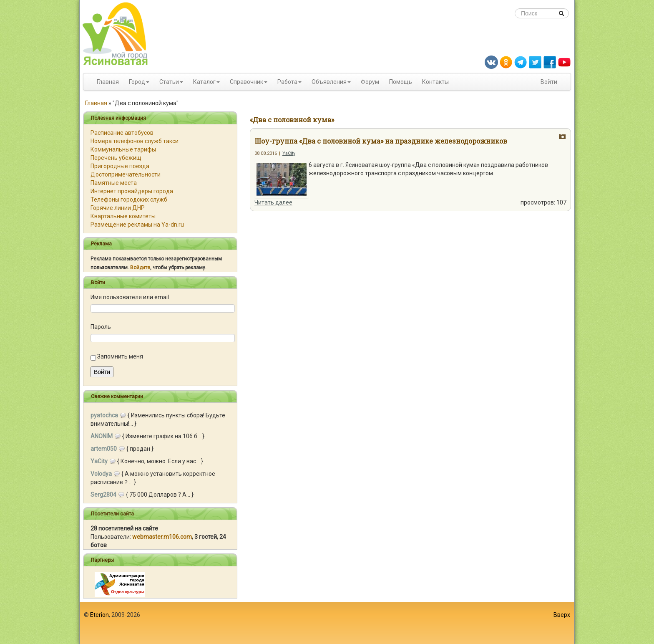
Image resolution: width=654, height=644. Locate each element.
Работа (287, 82)
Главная (108, 82)
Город (137, 82)
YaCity (289, 153)
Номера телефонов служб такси (135, 141)
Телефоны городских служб (129, 200)
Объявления (329, 82)
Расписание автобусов (122, 133)
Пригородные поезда (120, 166)
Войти (549, 82)
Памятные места (114, 183)
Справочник (247, 82)
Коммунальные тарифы (123, 149)
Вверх (562, 615)
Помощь (401, 82)
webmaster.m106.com (162, 537)
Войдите (140, 268)
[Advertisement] (327, 623)
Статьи (169, 82)
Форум (370, 82)
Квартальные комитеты (123, 216)
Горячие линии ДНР (118, 208)
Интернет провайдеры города (132, 191)
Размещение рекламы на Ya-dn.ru (137, 225)
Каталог (204, 82)
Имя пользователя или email (130, 297)
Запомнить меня (120, 356)
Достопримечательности (126, 174)
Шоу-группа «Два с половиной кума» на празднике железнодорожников (381, 141)
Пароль (101, 327)
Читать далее (273, 202)
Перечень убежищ (116, 158)
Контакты (435, 82)
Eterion (99, 615)
